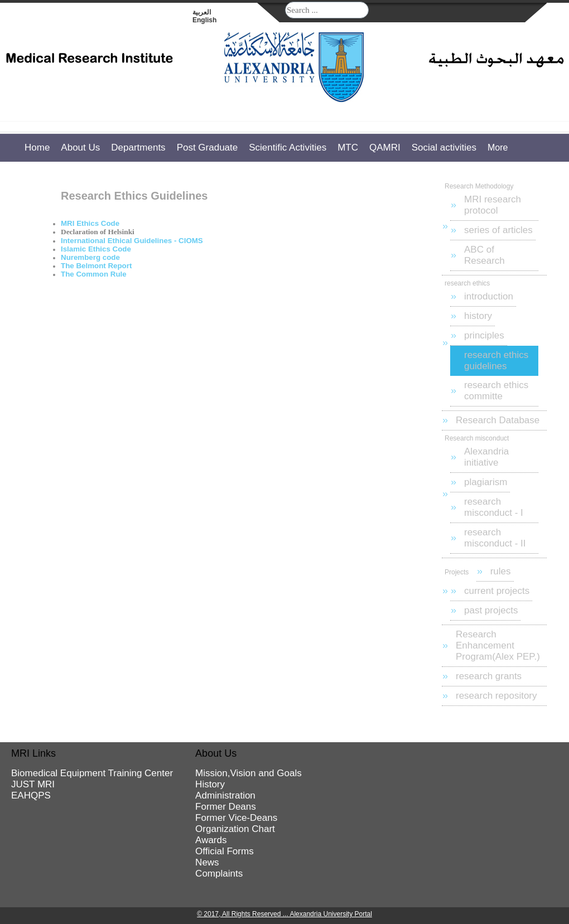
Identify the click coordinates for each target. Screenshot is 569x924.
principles (484, 335)
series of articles (498, 230)
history (478, 316)
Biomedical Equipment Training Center (92, 773)
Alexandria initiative (486, 457)
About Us (80, 147)
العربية (202, 12)
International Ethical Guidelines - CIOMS (132, 241)
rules (501, 571)
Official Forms (225, 851)
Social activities (444, 147)
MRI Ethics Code (90, 223)
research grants (489, 676)
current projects (497, 591)
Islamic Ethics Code (96, 249)
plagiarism (486, 482)
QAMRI (385, 147)
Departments (138, 147)
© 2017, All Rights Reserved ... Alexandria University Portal (284, 914)
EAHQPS (31, 795)
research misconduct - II (495, 538)
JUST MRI (33, 784)
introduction (489, 296)
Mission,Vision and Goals (249, 773)
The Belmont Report (96, 266)
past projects (491, 610)
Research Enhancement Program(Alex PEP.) (498, 645)
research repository (496, 696)
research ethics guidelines (496, 361)
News (207, 862)
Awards (211, 840)
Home (37, 147)
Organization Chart (235, 829)
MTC (348, 147)
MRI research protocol (493, 205)
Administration (225, 795)
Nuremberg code (90, 257)
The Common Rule (94, 274)
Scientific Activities (288, 147)
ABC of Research (484, 255)
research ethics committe (496, 391)
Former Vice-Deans (236, 818)
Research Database (498, 420)
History (210, 784)
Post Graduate (208, 147)
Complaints (219, 874)
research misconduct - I (494, 507)
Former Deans (226, 807)
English (204, 20)
